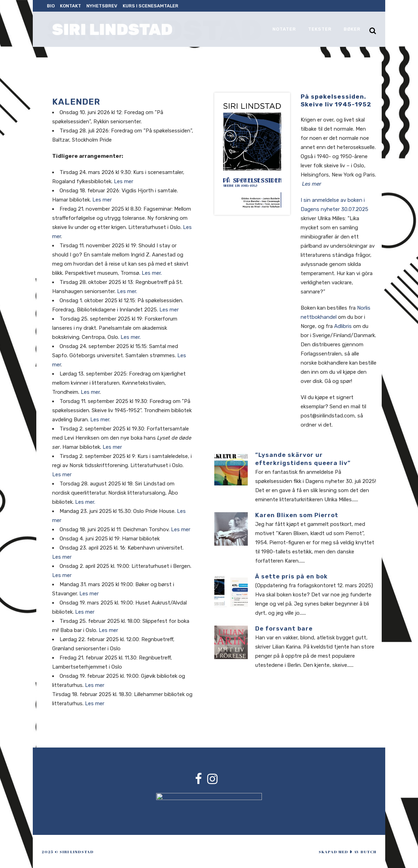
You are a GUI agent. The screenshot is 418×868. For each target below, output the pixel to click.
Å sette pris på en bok (291, 576)
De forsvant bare (284, 628)
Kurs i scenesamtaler (150, 6)
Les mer (124, 181)
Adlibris (343, 326)
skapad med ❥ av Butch (348, 852)
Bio (51, 6)
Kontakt (70, 6)
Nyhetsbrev (102, 6)
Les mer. (152, 273)
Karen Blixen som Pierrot (297, 515)
